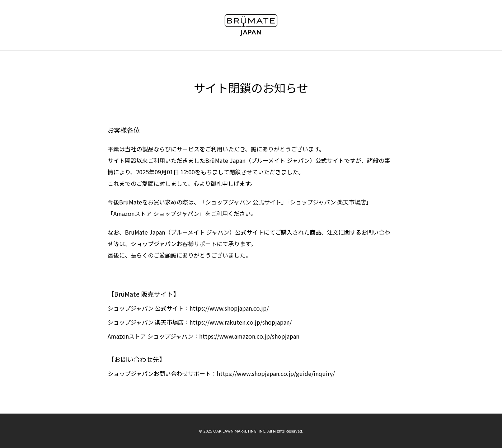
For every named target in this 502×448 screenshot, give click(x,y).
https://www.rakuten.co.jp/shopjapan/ (241, 322)
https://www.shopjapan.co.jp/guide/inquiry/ (276, 373)
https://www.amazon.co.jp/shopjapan (249, 336)
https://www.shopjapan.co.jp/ (229, 308)
